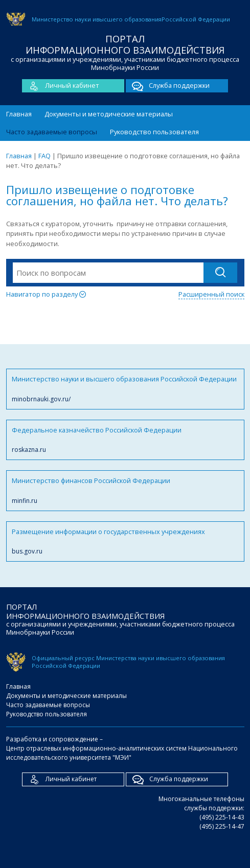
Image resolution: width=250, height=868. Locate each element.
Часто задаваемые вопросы (52, 132)
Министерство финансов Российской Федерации (125, 490)
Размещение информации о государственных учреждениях (125, 541)
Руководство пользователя (154, 132)
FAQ (44, 156)
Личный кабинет (61, 86)
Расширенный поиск (211, 294)
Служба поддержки (168, 86)
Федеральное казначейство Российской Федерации (125, 440)
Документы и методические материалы (109, 114)
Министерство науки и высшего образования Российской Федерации (125, 389)
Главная (19, 114)
